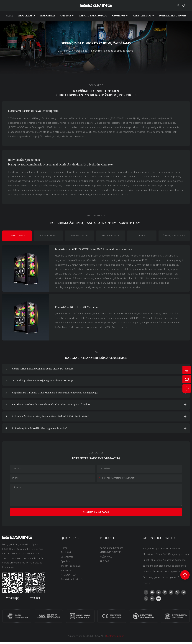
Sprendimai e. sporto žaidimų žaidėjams (112, 51)
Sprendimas (81, 51)
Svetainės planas (115, 636)
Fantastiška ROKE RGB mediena (76, 307)
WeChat (35, 598)
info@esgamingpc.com (176, 555)
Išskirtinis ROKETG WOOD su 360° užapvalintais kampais (94, 250)
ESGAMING (64, 51)
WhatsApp (13, 598)
